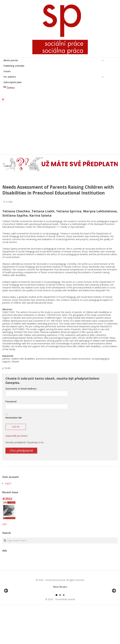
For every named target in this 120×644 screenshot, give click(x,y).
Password (11, 401)
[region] (60, 610)
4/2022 (7, 499)
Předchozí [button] (6, 609)
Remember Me (14, 418)
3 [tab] (64, 631)
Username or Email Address (21, 389)
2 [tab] (60, 631)
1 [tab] (56, 631)
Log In (8, 483)
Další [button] (114, 609)
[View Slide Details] (15, 610)
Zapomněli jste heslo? (17, 436)
